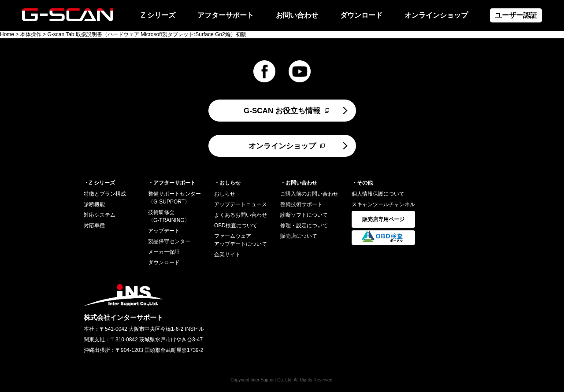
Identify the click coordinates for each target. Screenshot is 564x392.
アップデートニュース (241, 204)
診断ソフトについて (304, 215)
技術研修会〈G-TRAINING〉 (169, 216)
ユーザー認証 (516, 15)
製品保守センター (169, 241)
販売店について (299, 236)
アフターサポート (226, 15)
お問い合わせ (297, 15)
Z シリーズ (158, 15)
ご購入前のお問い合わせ (309, 194)
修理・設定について (304, 226)
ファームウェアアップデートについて (241, 240)
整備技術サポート (301, 204)
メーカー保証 (164, 252)
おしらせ (225, 194)
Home (7, 34)
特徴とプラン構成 (105, 194)
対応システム (100, 215)
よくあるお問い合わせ (241, 215)
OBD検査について (236, 226)
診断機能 (94, 204)
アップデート (164, 231)
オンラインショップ (436, 15)
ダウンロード (361, 15)
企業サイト (227, 255)
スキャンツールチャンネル (383, 204)
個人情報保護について (378, 194)
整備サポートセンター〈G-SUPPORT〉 (174, 198)
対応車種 (94, 226)
